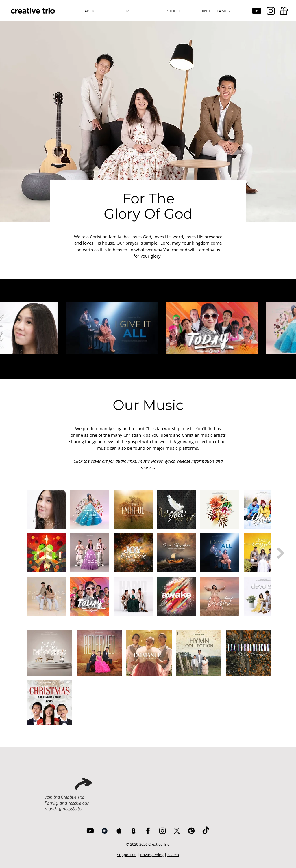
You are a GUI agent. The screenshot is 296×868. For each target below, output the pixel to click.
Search (173, 855)
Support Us (127, 855)
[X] (177, 831)
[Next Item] (281, 553)
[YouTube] (257, 11)
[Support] (284, 11)
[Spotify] (105, 831)
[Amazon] (134, 831)
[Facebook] (148, 831)
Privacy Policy (152, 855)
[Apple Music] (119, 831)
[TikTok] (206, 831)
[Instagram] (271, 11)
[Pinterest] (191, 831)
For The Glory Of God (148, 206)
